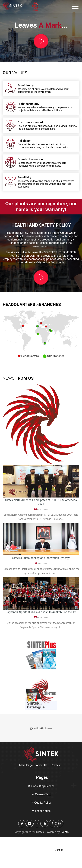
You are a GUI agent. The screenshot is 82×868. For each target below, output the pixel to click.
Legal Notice (41, 811)
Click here (19, 846)
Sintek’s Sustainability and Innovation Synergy (41, 558)
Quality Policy (41, 803)
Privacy (55, 765)
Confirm (59, 850)
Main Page (26, 765)
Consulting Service (41, 786)
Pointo (65, 832)
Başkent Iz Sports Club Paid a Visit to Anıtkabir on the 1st (41, 612)
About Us (42, 765)
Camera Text (41, 794)
